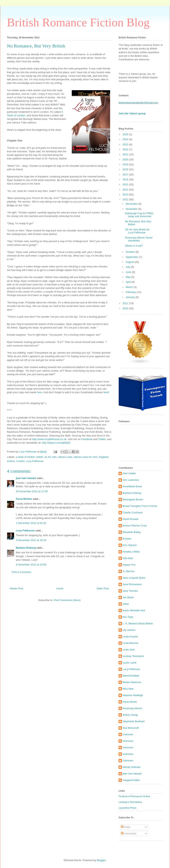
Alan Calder (129, 473)
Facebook (87, 439)
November (132, 209)
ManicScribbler (131, 676)
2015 (126, 184)
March (130, 287)
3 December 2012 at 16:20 (31, 540)
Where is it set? (134, 246)
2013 (126, 195)
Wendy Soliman (132, 767)
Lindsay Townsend (133, 656)
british (40, 457)
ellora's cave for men (86, 457)
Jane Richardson (132, 584)
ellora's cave (65, 457)
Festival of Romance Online (134, 796)
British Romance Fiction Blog (78, 22)
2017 (126, 175)
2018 (126, 169)
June (129, 272)
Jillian (126, 604)
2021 (126, 154)
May (128, 277)
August (130, 262)
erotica (11, 461)
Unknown (128, 734)
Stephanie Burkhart (134, 721)
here (40, 392)
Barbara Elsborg (26, 548)
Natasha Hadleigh (133, 695)
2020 (126, 159)
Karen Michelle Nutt (134, 610)
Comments (129, 833)
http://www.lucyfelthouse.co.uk (49, 439)
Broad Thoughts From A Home (140, 506)
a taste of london (25, 457)
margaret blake (131, 780)
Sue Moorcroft (131, 728)
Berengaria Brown (133, 499)
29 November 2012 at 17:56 (32, 491)
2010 (126, 308)
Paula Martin (130, 702)
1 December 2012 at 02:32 (31, 523)
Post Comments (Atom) (67, 600)
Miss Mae (128, 689)
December (132, 204)
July (128, 267)
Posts (126, 827)
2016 (126, 179)
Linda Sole (129, 650)
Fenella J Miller (131, 552)
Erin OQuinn (130, 545)
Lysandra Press (127, 808)
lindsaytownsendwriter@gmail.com (138, 103)
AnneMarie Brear (132, 486)
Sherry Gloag (130, 715)
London (20, 461)
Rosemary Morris (132, 708)
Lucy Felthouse (35, 461)
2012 (126, 199)
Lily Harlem (129, 630)
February (131, 292)
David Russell (130, 519)
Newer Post (17, 588)
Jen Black (128, 597)
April (129, 282)
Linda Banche (130, 643)
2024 (126, 139)
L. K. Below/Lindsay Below (138, 623)
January (131, 297)
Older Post (103, 588)
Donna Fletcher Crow (135, 526)
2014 (126, 190)
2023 (126, 144)
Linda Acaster (130, 637)
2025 (126, 134)
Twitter (102, 439)
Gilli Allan (128, 558)
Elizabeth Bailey (132, 532)
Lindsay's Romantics (130, 802)
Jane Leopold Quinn (134, 578)
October (131, 252)
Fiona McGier (24, 499)
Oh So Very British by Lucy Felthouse (137, 231)
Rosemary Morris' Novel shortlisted (139, 239)
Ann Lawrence (131, 480)
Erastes (127, 539)
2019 (126, 164)
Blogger (101, 860)
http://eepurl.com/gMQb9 (56, 443)
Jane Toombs (130, 591)
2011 (126, 303)
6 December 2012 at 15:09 (31, 565)
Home (60, 588)
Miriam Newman (132, 682)
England (104, 457)
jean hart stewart (26, 478)
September (132, 257)
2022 (126, 149)
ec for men (51, 457)
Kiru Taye (128, 617)
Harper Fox (129, 565)
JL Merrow (128, 571)
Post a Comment (21, 572)
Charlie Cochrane (133, 513)
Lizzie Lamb (129, 663)
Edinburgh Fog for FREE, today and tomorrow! (139, 215)
